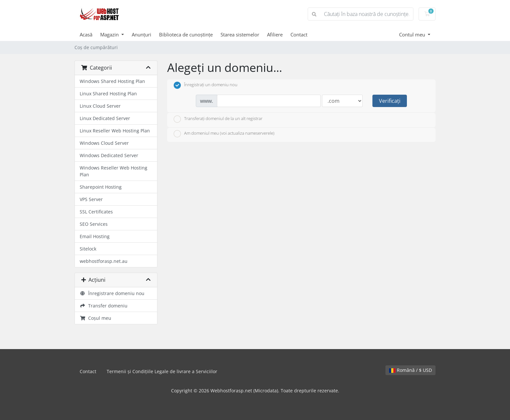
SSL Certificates (96, 212)
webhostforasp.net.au (104, 261)
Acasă (86, 34)
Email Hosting (95, 236)
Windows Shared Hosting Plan (112, 81)
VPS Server (91, 199)
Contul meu (413, 34)
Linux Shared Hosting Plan (108, 94)
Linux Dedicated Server (105, 118)
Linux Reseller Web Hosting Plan (115, 131)
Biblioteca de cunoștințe (186, 34)
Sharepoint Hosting (101, 187)
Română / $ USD (410, 370)
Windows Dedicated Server (109, 155)
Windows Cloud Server (104, 143)
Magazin (110, 34)
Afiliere (275, 34)
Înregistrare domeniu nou (112, 293)
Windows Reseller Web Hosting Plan (114, 171)
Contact (299, 34)
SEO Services (94, 224)
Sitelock (88, 249)
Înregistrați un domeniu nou (206, 85)
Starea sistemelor (240, 34)
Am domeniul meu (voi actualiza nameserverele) (224, 134)
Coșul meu (95, 318)
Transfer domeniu (104, 306)
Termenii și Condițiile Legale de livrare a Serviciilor (162, 371)
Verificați (390, 101)
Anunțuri (141, 34)
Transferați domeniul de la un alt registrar (218, 119)
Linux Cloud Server (100, 106)
